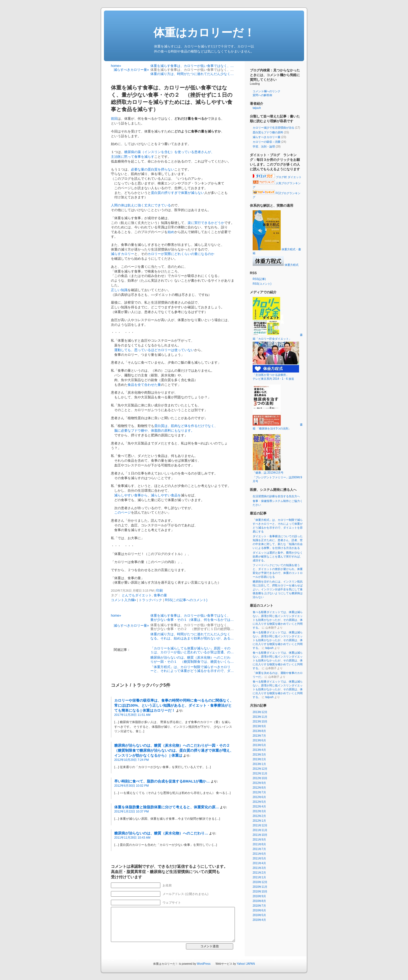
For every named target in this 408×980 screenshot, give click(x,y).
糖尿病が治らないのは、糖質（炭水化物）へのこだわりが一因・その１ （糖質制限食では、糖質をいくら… (192, 659)
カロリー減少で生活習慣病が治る (273, 128)
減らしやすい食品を (166, 495)
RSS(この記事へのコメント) (186, 600)
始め (171, 232)
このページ (123, 512)
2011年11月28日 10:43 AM (132, 837)
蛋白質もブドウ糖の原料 (268, 132)
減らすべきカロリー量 (267, 137)
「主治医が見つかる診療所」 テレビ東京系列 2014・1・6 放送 (282, 375)
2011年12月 (260, 825)
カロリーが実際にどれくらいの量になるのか (181, 254)
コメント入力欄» (124, 600)
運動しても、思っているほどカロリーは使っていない (154, 350)
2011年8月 (259, 844)
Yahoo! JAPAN (246, 964)
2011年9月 (259, 840)
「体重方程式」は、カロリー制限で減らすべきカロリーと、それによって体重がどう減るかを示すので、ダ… (192, 669)
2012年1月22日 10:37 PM (131, 811)
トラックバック (150, 600)
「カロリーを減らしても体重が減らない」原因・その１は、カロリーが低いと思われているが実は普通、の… (192, 650)
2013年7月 (259, 736)
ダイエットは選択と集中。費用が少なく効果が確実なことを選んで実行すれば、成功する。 (278, 557)
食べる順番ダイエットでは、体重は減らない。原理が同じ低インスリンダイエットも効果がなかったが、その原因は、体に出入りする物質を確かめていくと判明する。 (278, 620)
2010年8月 (259, 901)
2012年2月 (259, 816)
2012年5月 (259, 802)
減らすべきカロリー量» (131, 70)
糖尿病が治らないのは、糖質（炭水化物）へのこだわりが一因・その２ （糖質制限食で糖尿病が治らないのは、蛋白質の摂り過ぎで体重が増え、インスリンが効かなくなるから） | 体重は (174, 750)
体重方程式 (276, 265)
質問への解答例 (262, 95)
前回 (114, 119)
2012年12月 (260, 769)
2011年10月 (260, 835)
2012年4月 (259, 807)
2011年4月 (259, 863)
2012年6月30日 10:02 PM (131, 786)
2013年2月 (259, 759)
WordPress (204, 964)
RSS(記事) (259, 279)
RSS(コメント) (262, 284)
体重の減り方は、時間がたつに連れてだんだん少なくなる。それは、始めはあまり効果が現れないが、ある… (192, 636)
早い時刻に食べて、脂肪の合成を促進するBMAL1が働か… (162, 781)
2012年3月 (259, 811)
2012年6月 (259, 797)
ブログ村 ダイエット (277, 177)
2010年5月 (259, 915)
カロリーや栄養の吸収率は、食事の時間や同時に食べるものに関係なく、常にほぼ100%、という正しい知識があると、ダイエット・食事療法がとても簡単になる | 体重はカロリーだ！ (174, 705)
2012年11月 (260, 773)
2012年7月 (259, 792)
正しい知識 (119, 290)
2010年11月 (260, 887)
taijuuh (257, 108)
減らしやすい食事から (131, 495)
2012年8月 (259, 788)
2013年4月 (259, 750)
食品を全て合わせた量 (144, 385)
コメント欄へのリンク (267, 91)
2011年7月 (259, 849)
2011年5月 (259, 858)
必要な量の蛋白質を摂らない (153, 169)
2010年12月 (260, 882)
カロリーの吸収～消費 (267, 142)
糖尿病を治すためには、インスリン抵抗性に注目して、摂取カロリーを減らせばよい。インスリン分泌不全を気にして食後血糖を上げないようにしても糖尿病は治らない (278, 589)
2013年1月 (259, 764)
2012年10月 (260, 778)
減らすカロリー (123, 254)
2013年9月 (259, 726)
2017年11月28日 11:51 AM (132, 715)
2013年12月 (260, 712)
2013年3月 (259, 755)
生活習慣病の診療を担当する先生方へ (276, 496)
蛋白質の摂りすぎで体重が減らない (178, 193)
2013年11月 (260, 717)
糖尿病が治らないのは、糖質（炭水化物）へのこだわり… (161, 833)
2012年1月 (259, 821)
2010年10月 (260, 892)
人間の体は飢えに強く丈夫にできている (141, 205)
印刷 (160, 591)
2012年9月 (259, 783)
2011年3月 (259, 868)
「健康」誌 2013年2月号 (276, 471)
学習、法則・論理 (264, 147)
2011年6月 (259, 854)
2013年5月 (259, 745)
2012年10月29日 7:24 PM (131, 760)
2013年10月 (260, 722)
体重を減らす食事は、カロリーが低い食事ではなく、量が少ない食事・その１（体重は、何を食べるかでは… (192, 617)
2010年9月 (259, 896)
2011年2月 (259, 873)
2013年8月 (259, 731)
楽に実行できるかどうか (206, 223)
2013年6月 (259, 740)
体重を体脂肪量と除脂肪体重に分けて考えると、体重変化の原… (167, 807)
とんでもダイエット (137, 595)
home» (116, 66)
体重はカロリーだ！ (204, 32)
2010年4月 (259, 920)
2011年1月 (259, 877)
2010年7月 (259, 906)
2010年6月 (259, 910)
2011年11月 (260, 830)
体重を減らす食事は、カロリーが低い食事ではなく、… (192, 66)
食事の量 (160, 595)
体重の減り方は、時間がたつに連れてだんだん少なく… (192, 74)
